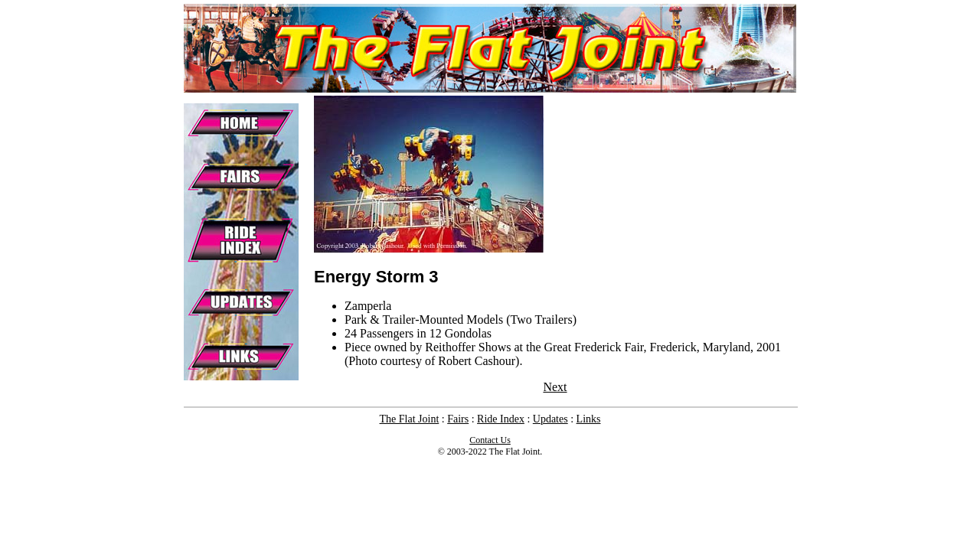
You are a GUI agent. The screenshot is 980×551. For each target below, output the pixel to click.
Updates (550, 419)
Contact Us (490, 440)
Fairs (458, 419)
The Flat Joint (410, 419)
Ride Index (501, 419)
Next (555, 387)
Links (589, 419)
